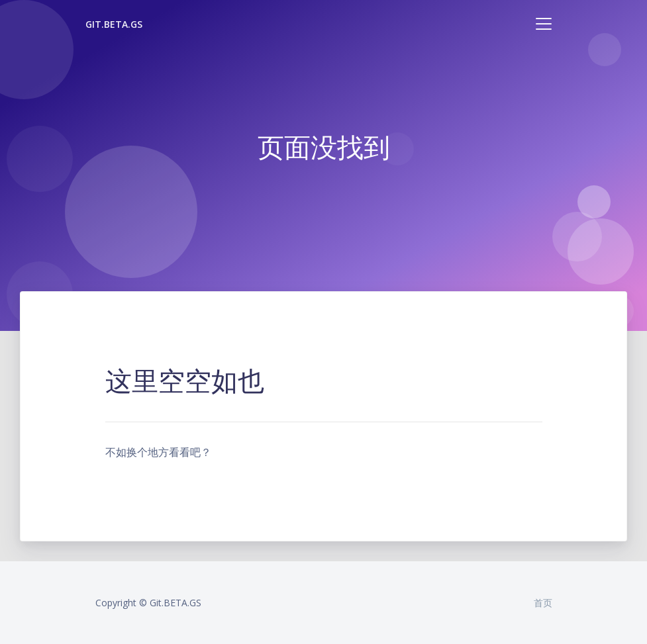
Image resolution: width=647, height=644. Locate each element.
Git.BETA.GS (114, 24)
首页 (543, 603)
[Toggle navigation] (544, 24)
